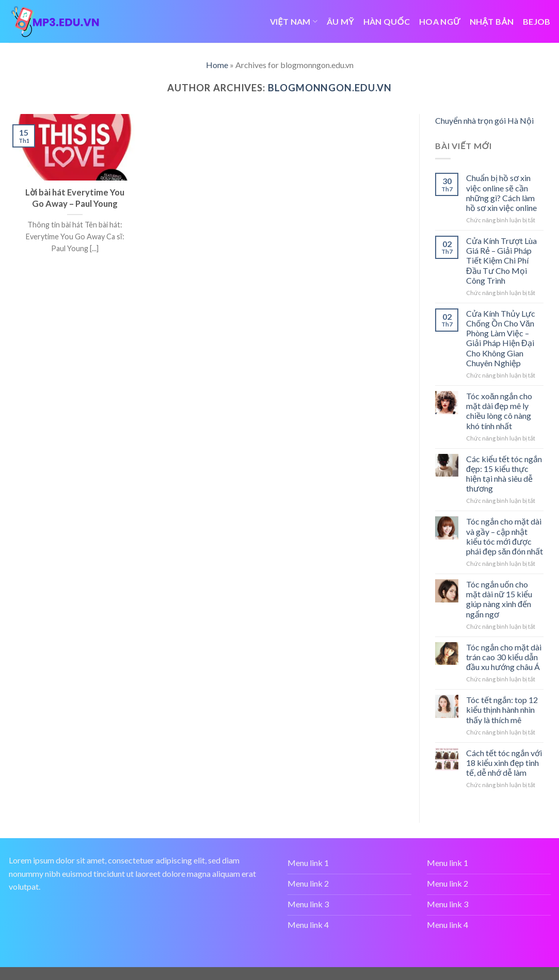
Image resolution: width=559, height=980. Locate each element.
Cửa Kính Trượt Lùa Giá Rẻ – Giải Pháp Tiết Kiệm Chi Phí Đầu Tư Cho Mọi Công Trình (501, 260)
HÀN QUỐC (387, 21)
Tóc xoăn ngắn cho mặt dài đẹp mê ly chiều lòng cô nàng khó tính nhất (499, 411)
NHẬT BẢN (492, 21)
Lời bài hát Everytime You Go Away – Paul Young (75, 198)
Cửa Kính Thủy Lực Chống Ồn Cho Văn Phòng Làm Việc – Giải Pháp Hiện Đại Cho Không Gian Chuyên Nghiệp (501, 338)
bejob (537, 21)
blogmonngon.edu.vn (330, 88)
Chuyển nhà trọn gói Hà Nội (484, 120)
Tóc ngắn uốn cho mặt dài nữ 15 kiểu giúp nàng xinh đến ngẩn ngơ (499, 599)
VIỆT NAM (294, 21)
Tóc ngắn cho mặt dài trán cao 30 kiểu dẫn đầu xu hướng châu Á (504, 657)
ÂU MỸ (340, 21)
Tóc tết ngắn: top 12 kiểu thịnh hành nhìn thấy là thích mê (502, 709)
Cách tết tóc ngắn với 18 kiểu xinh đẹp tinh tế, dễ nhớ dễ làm (504, 763)
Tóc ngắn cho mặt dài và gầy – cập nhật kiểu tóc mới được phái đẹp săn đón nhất (505, 536)
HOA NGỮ (440, 21)
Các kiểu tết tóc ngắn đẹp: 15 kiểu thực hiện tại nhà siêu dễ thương (504, 474)
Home (217, 65)
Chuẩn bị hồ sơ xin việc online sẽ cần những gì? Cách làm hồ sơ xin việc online (501, 193)
